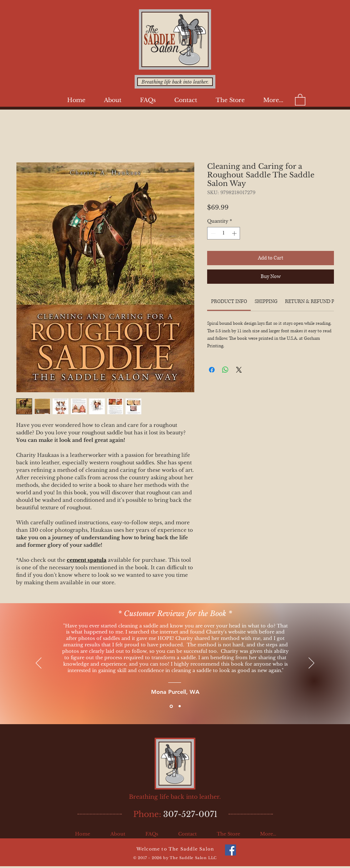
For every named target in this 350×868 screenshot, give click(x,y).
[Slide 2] (180, 706)
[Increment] (235, 233)
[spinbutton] (224, 233)
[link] (229, 301)
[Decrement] (212, 233)
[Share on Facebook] (212, 370)
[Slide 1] (171, 706)
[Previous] (39, 663)
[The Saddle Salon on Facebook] (231, 850)
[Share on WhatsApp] (225, 370)
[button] (113, 100)
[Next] (311, 663)
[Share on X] (239, 370)
